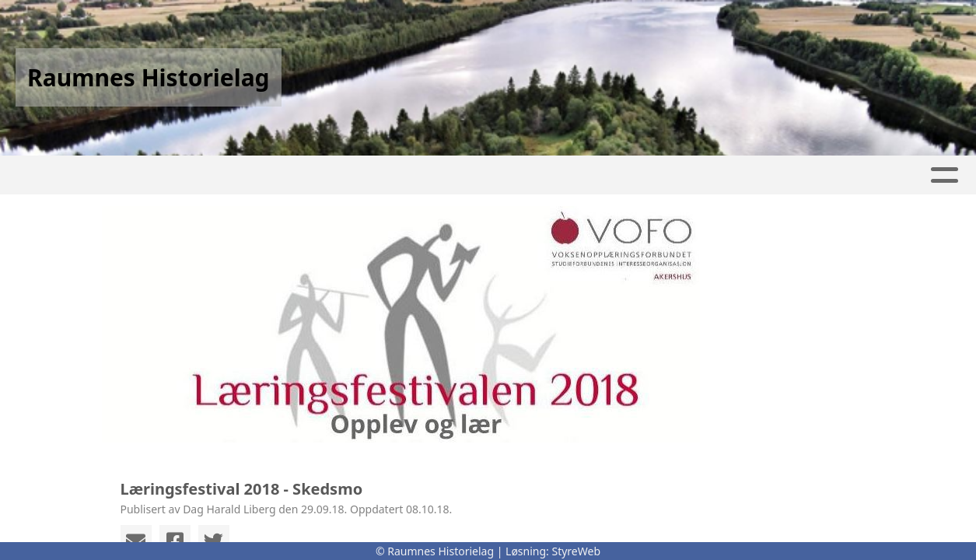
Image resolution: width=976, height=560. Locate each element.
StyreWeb (576, 551)
